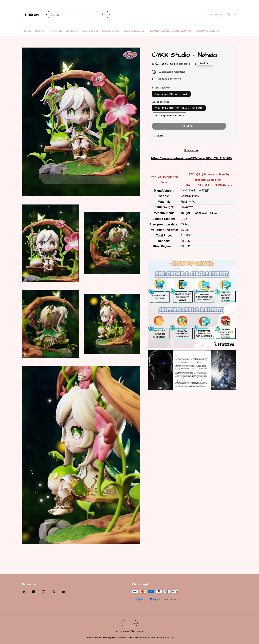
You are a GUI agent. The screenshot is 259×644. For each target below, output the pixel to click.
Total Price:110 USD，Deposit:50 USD (179, 108)
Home (28, 31)
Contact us (167, 637)
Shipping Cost (111, 31)
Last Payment (90, 31)
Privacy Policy (111, 637)
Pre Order (56, 31)
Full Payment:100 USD (169, 115)
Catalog (40, 31)
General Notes (93, 637)
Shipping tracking (134, 31)
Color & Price (161, 102)
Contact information (149, 637)
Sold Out (189, 126)
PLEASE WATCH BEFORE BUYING (170, 31)
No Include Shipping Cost (171, 94)
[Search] (104, 14)
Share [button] (158, 136)
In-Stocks (72, 31)
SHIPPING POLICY (207, 31)
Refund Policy (128, 637)
